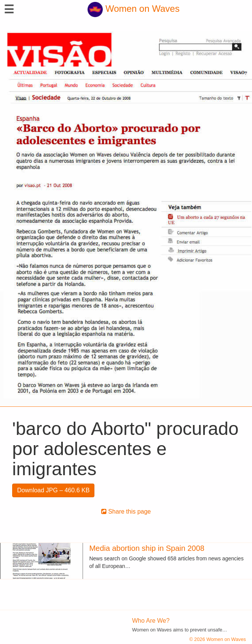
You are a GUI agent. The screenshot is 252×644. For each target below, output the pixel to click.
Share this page (126, 512)
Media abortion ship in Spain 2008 (147, 548)
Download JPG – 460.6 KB (53, 490)
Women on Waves (133, 9)
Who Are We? (151, 621)
